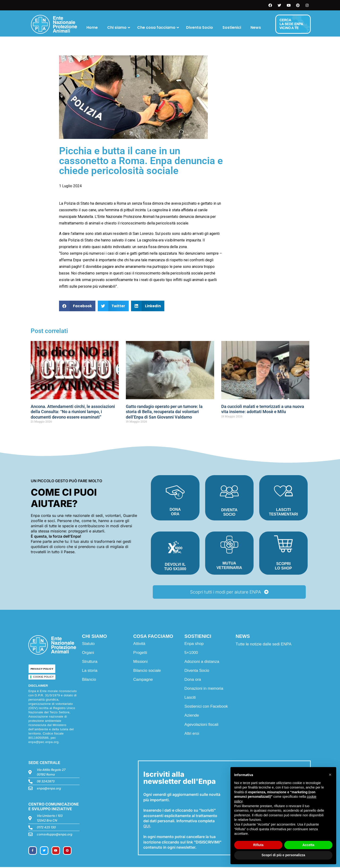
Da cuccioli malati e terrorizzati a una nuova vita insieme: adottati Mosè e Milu (263, 409)
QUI (147, 827)
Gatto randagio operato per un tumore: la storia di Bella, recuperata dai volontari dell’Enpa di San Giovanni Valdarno (164, 412)
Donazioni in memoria (204, 689)
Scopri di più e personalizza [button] (283, 855)
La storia (90, 671)
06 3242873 (46, 782)
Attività (139, 644)
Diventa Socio (197, 671)
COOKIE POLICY (43, 677)
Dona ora (193, 680)
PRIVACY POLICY (42, 670)
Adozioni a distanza (202, 662)
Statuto (88, 644)
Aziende (192, 716)
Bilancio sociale (147, 671)
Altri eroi (192, 734)
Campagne (143, 680)
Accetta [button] (308, 845)
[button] (77, 306)
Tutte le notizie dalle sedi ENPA (263, 645)
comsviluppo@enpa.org (55, 835)
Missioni (140, 662)
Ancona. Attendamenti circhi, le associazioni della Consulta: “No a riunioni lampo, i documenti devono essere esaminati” (73, 412)
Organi (88, 653)
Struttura (90, 662)
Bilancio (89, 680)
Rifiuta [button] (258, 845)
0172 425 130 (46, 828)
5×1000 (191, 653)
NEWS (243, 637)
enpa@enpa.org (49, 789)
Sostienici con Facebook (206, 707)
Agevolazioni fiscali (201, 725)
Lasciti (190, 698)
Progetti (140, 653)
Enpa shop (194, 644)
